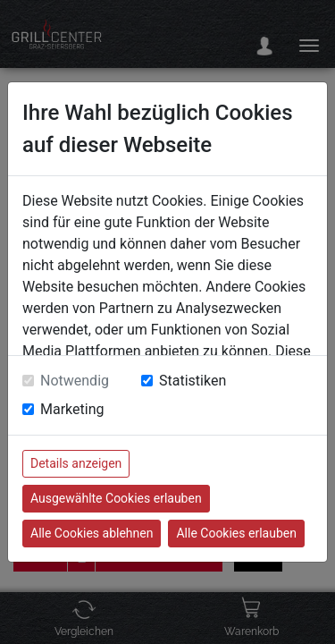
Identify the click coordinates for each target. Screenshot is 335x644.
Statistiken (193, 381)
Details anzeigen (76, 463)
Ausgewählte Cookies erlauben (116, 498)
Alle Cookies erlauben (236, 533)
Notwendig (75, 381)
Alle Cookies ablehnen (92, 533)
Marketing (72, 409)
